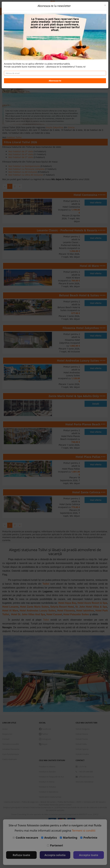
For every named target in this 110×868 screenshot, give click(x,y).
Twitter (44, 734)
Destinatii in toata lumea (50, 797)
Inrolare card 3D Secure (94, 802)
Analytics (49, 838)
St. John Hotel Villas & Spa (91, 607)
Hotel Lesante (10, 607)
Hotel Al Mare (90, 266)
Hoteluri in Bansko (47, 772)
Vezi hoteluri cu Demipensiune (24, 166)
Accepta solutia (55, 855)
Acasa (5, 729)
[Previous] (5, 186)
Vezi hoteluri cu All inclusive (23, 172)
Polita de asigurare (30, 802)
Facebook (45, 729)
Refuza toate (21, 855)
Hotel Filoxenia (66, 611)
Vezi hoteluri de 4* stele (21, 154)
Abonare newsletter (85, 782)
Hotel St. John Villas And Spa (28, 614)
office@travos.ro (85, 777)
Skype (43, 744)
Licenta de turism (12, 802)
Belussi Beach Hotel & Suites (79, 295)
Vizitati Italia (81, 744)
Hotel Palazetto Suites (76, 614)
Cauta (55, 46)
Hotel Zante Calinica (87, 492)
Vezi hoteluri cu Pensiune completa (27, 169)
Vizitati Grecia (82, 734)
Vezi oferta (96, 203)
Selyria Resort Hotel (62, 607)
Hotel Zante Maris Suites (34, 607)
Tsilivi (46, 584)
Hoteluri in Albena (47, 767)
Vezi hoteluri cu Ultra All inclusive (26, 175)
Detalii (96, 404)
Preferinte (89, 838)
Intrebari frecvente (11, 749)
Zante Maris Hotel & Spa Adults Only (74, 396)
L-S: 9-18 (81, 767)
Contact (6, 739)
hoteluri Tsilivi (14, 137)
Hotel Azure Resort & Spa (92, 603)
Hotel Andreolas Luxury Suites (78, 360)
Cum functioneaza (11, 754)
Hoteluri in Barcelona (49, 792)
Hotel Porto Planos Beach (83, 424)
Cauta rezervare (9, 759)
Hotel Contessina (86, 195)
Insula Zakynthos (55, 127)
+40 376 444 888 (84, 772)
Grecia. (71, 127)
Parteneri (55, 845)
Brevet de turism (48, 802)
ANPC (79, 802)
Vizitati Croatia (82, 754)
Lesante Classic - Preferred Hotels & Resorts (67, 230)
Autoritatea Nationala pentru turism (55, 805)
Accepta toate (89, 855)
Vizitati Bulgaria (83, 729)
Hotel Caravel (54, 614)
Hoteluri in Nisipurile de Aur (51, 777)
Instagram (45, 739)
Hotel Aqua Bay (67, 603)
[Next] (20, 186)
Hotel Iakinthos (85, 611)
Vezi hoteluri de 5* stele (21, 157)
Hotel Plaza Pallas (88, 457)
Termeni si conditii (11, 744)
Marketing (69, 838)
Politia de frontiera (66, 802)
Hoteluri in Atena (47, 782)
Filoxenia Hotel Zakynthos (81, 328)
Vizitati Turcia (82, 739)
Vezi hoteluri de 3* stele (21, 151)
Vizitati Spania (82, 749)
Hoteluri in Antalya (47, 787)
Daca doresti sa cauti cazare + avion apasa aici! (55, 54)
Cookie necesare (25, 838)
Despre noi (7, 734)
